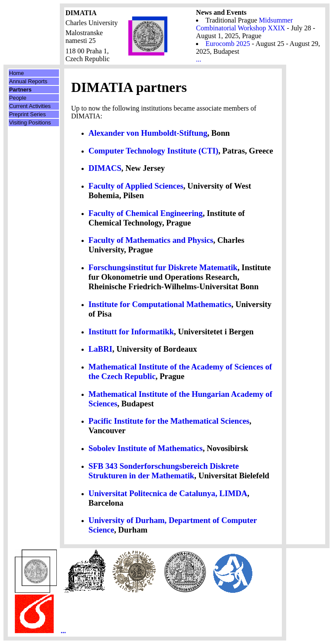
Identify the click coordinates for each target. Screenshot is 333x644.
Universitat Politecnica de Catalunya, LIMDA (168, 493)
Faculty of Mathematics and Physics (151, 240)
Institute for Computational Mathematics (160, 304)
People (18, 98)
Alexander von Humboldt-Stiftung (148, 133)
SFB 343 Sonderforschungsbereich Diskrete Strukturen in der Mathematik (164, 471)
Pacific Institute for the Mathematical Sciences (169, 421)
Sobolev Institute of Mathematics (145, 448)
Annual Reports (28, 81)
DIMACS (105, 168)
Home (16, 73)
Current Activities (30, 106)
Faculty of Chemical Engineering (145, 213)
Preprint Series (28, 114)
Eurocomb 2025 (228, 44)
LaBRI (100, 349)
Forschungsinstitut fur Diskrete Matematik (163, 267)
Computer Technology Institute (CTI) (153, 151)
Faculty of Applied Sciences (136, 186)
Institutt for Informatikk (131, 332)
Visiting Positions (30, 123)
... (199, 59)
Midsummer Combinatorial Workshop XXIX (244, 24)
